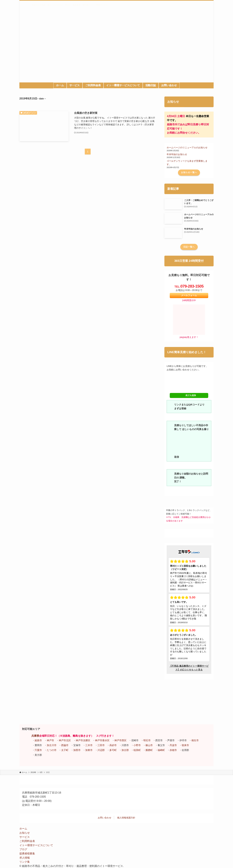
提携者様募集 (27, 854)
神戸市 (50, 740)
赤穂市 (173, 750)
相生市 (195, 740)
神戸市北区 (65, 740)
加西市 (77, 750)
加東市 (89, 750)
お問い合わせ (105, 818)
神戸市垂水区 (102, 740)
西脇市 (65, 745)
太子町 (65, 750)
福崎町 (161, 750)
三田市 (101, 745)
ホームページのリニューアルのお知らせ (187, 148)
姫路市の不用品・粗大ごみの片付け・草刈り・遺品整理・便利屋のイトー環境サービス (70, 5)
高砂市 (113, 745)
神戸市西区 (120, 740)
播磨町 (149, 750)
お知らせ (25, 833)
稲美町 (137, 750)
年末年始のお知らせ (177, 154)
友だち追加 (189, 396)
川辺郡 (101, 750)
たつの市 (52, 750)
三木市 (89, 745)
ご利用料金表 (27, 841)
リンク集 (25, 862)
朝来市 (185, 745)
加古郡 (125, 750)
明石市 (147, 740)
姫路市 (38, 740)
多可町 (113, 750)
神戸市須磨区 (83, 740)
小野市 (137, 745)
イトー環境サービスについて (36, 845)
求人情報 (25, 858)
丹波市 (173, 745)
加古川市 (52, 745)
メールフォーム (189, 295)
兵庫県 (35, 736)
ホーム (23, 829)
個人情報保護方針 (126, 818)
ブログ (23, 849)
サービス (25, 837)
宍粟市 (38, 750)
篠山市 (149, 745)
